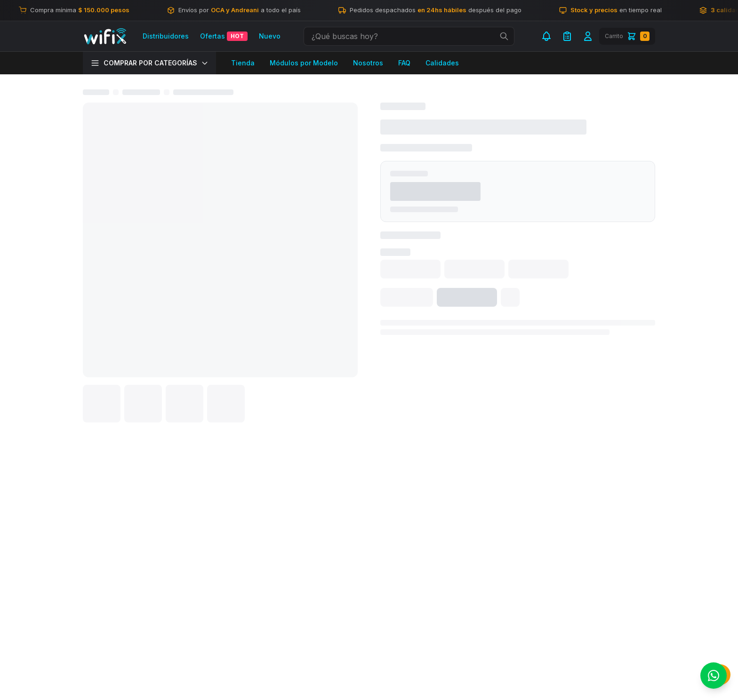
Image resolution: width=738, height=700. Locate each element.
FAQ (404, 63)
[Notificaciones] (546, 36)
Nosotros (368, 63)
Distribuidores (166, 36)
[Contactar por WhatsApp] (714, 676)
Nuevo (270, 36)
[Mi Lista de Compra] (567, 36)
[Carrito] (627, 36)
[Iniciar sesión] (588, 36)
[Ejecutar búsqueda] (504, 36)
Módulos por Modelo (304, 63)
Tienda (243, 63)
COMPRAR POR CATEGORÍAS (149, 63)
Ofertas (224, 36)
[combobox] (409, 36)
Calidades (442, 63)
